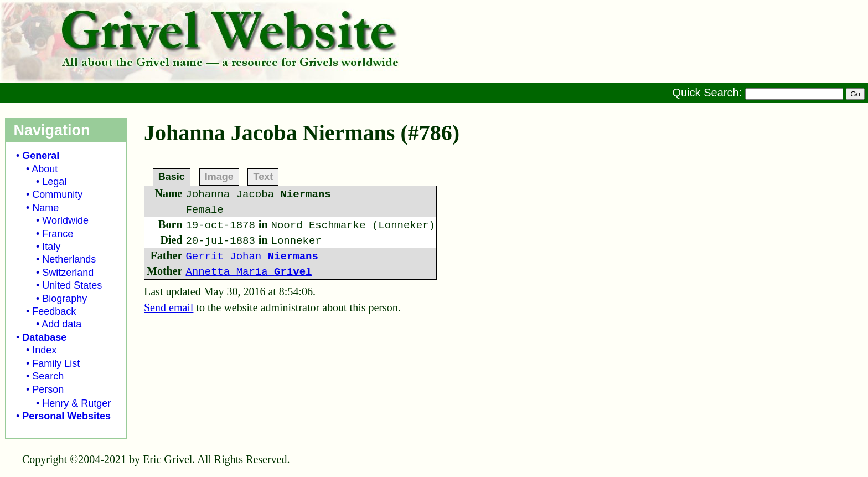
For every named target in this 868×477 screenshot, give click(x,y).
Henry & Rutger (76, 403)
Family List (56, 363)
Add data (61, 324)
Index (44, 350)
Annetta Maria (249, 272)
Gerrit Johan (252, 257)
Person (48, 389)
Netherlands (69, 259)
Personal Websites (66, 416)
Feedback (54, 311)
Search (48, 376)
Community (57, 194)
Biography (64, 299)
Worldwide (65, 220)
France (58, 234)
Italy (51, 247)
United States (72, 285)
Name (45, 208)
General (41, 156)
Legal (54, 182)
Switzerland (68, 273)
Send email (169, 307)
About (45, 169)
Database (44, 337)
